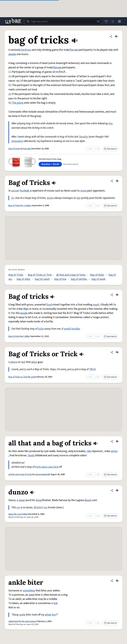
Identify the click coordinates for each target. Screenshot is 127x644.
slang (22, 500)
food (49, 305)
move (83, 191)
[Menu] (119, 21)
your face (53, 467)
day (111, 123)
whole (48, 615)
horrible (75, 329)
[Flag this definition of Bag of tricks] (117, 295)
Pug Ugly (27, 149)
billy (89, 451)
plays (34, 362)
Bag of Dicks (97, 275)
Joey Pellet (22, 514)
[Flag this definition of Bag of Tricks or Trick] (117, 352)
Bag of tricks (14, 336)
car (18, 507)
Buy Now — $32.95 (50, 164)
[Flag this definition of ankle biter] (117, 581)
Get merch (110, 149)
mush (96, 305)
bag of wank (98, 279)
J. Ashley (27, 206)
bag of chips (24, 279)
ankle (32, 595)
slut (23, 362)
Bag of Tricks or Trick (40, 275)
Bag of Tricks (14, 206)
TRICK (92, 369)
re (25, 369)
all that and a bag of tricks (71, 275)
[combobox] (63, 21)
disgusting (17, 141)
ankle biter (13, 621)
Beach (88, 500)
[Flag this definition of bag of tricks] (116, 36)
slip (78, 198)
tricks (41, 329)
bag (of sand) (42, 279)
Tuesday (84, 137)
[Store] (106, 21)
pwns (45, 467)
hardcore (26, 50)
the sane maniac (29, 621)
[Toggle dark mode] (113, 21)
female (74, 50)
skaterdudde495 (43, 474)
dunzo (11, 514)
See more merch (71, 164)
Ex (13, 198)
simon (114, 451)
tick (55, 603)
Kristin (38, 507)
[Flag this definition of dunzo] (117, 490)
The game (18, 103)
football (24, 191)
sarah (33, 377)
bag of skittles (79, 279)
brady (32, 455)
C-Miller (26, 336)
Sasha (50, 198)
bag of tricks (14, 149)
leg (54, 615)
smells (67, 329)
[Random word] (98, 21)
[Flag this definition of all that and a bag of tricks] (117, 441)
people (12, 54)
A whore (13, 362)
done (39, 500)
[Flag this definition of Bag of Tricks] (117, 181)
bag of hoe (60, 279)
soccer (15, 191)
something (29, 591)
